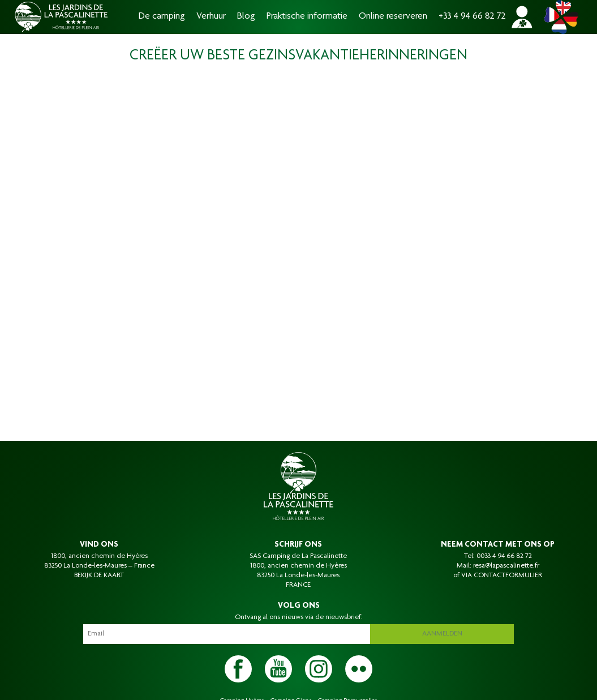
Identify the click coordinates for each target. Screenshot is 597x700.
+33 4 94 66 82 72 (472, 17)
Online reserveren (393, 17)
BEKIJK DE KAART (99, 576)
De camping (162, 17)
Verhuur (211, 17)
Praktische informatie (307, 17)
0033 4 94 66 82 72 (504, 556)
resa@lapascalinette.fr (506, 566)
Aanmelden (442, 634)
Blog (246, 17)
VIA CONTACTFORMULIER (502, 576)
